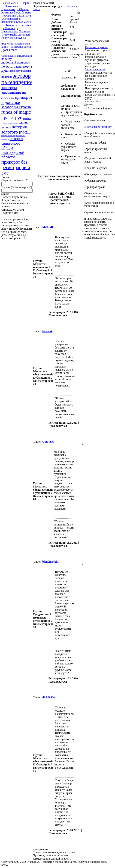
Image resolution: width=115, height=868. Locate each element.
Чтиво (5, 35)
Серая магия (24, 16)
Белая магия (23, 22)
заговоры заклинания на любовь (14, 93)
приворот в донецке (17, 100)
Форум (5, 44)
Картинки (7, 12)
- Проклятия (10, 6)
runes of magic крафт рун (16, 115)
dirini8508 (49, 697)
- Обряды (23, 9)
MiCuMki (48, 227)
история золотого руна (15, 129)
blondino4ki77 (51, 562)
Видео (17, 12)
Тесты (27, 47)
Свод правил (9, 56)
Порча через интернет (98, 127)
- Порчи (25, 3)
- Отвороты (10, 25)
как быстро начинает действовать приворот (16, 136)
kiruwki (47, 331)
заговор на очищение (17, 79)
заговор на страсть (16, 107)
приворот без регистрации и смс (16, 167)
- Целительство (10, 30)
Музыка (27, 12)
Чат (12, 44)
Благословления (11, 19)
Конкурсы (20, 38)
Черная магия (10, 3)
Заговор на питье (95, 69)
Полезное (24, 31)
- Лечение (9, 28)
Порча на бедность (96, 47)
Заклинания (8, 22)
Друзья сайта (9, 50)
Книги (36, 9)
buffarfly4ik (65, 194)
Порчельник (9, 16)
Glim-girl (48, 442)
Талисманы (16, 47)
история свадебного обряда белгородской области (13, 148)
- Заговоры (26, 25)
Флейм (13, 35)
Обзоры (70, 6)
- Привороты (11, 8)
